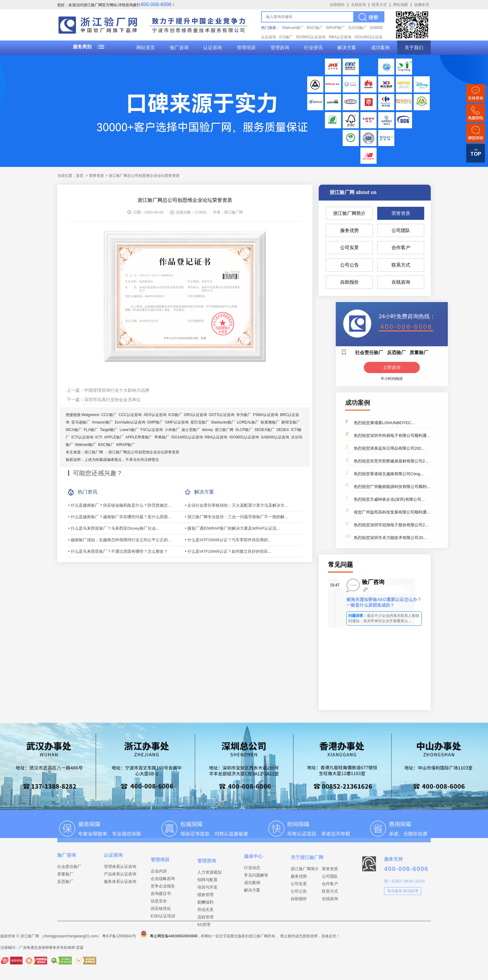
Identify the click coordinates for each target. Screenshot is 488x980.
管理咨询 (280, 48)
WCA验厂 (74, 430)
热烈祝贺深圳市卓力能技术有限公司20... (424, 538)
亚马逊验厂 (81, 422)
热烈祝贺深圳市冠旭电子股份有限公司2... (425, 525)
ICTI (99, 437)
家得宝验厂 (291, 422)
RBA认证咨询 (340, 37)
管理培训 (246, 48)
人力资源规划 (209, 894)
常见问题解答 (256, 887)
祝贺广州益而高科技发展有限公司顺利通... (426, 512)
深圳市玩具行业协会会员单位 (112, 400)
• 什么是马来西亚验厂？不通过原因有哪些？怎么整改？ (118, 551)
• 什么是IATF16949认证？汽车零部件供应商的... (228, 540)
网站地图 (401, 5)
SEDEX (283, 430)
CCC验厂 (109, 415)
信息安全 (159, 920)
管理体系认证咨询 (120, 876)
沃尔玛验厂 (357, 28)
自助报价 (337, 5)
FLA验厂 (91, 430)
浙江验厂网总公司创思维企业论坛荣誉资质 (144, 452)
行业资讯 (313, 48)
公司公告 (350, 265)
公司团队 (401, 230)
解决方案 (347, 48)
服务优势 (350, 230)
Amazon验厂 (102, 422)
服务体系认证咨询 (120, 891)
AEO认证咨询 (155, 415)
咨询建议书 (161, 913)
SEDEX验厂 (264, 430)
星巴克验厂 (200, 422)
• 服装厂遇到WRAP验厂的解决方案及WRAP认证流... (232, 528)
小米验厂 (172, 430)
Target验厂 (109, 430)
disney (207, 430)
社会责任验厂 (69, 876)
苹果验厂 (162, 437)
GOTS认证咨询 (222, 415)
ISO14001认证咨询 (187, 437)
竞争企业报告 (163, 905)
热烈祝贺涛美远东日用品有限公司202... (423, 448)
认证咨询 (213, 48)
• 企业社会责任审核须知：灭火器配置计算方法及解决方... (236, 505)
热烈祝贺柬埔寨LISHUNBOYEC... (418, 423)
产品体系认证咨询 (120, 884)
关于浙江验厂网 (307, 872)
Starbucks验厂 (223, 422)
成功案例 (380, 48)
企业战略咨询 (163, 898)
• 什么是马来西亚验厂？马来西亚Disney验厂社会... (114, 528)
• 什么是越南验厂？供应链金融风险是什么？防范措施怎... (120, 505)
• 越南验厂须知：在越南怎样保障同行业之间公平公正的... (120, 540)
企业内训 (159, 890)
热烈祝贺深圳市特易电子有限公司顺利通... (426, 436)
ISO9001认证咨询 (311, 37)
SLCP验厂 (244, 430)
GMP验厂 (155, 422)
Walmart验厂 (293, 28)
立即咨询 (426, 367)
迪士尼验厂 (191, 430)
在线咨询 (359, 5)
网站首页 (146, 48)
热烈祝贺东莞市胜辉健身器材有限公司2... (425, 461)
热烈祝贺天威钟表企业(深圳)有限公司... (423, 499)
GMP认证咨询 (177, 422)
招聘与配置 (207, 901)
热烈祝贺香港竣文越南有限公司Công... (423, 474)
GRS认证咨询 (195, 415)
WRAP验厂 (335, 28)
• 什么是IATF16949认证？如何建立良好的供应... (228, 551)
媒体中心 (253, 868)
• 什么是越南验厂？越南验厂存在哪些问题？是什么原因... (120, 517)
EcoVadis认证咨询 (130, 422)
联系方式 (379, 5)
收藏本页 (422, 5)
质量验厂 (65, 884)
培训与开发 (207, 909)
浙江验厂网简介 (349, 213)
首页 (80, 176)
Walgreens (90, 415)
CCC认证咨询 (130, 415)
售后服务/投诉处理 (403, 902)
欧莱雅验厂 (270, 422)
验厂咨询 (179, 48)
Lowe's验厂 (129, 430)
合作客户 (401, 247)
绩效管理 (205, 916)
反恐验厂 (65, 891)
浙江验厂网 (224, 430)
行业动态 (252, 880)
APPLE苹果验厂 (139, 437)
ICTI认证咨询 (82, 437)
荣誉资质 (401, 213)
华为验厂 (244, 415)
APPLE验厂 (114, 437)
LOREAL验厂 (248, 422)
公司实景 (350, 247)
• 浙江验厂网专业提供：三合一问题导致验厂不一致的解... (236, 517)
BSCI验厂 (315, 28)
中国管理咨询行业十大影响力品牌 (117, 390)
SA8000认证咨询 (275, 437)
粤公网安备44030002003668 (56, 936)
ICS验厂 (286, 37)
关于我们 (414, 48)
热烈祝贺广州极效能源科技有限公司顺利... (426, 487)
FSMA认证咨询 (266, 415)
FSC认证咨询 (152, 430)
